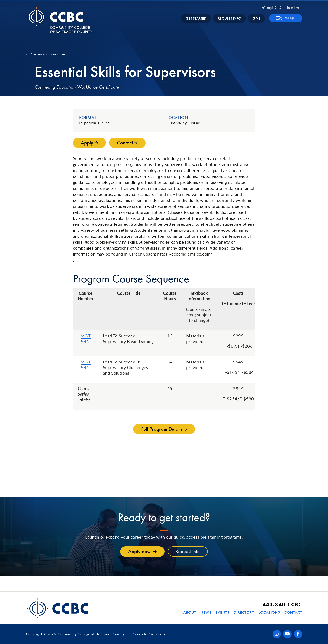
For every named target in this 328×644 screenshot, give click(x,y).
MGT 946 (86, 339)
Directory (244, 612)
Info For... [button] (295, 7)
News (206, 612)
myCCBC (272, 7)
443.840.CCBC (282, 604)
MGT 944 (86, 365)
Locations (269, 612)
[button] (286, 18)
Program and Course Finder (50, 54)
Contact (293, 612)
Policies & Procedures (148, 634)
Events (223, 612)
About (190, 612)
